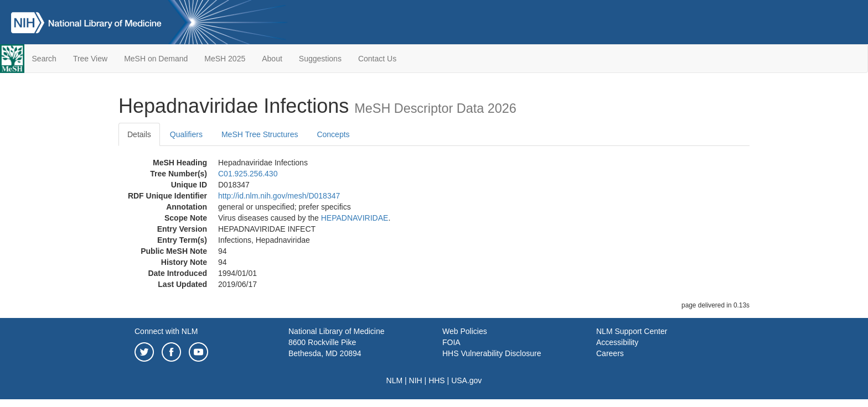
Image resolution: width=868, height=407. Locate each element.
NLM (395, 380)
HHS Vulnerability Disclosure (492, 353)
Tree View (90, 59)
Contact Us (377, 59)
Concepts (333, 134)
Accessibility (617, 342)
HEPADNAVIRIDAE (355, 218)
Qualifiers (186, 134)
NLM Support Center (632, 331)
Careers (610, 353)
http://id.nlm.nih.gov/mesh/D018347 (279, 196)
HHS (437, 380)
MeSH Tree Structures (260, 134)
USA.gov (466, 380)
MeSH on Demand (156, 59)
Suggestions (320, 59)
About (272, 59)
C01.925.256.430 (248, 174)
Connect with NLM (166, 331)
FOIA (451, 342)
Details (139, 134)
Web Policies (465, 331)
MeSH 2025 (225, 59)
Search (44, 59)
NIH (416, 380)
